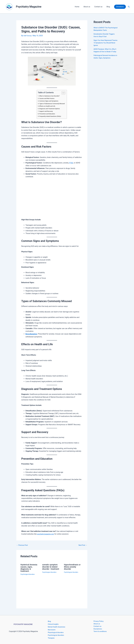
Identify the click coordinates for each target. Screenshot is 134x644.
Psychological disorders (28, 574)
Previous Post (23, 545)
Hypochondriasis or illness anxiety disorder (73, 567)
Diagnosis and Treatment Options (49, 109)
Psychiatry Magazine (29, 7)
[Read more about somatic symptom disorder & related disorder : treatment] (52, 581)
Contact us (100, 7)
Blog (109, 7)
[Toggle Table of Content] (64, 93)
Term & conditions (99, 632)
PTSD (71, 163)
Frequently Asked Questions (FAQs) (50, 116)
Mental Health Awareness (57, 627)
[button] (120, 7)
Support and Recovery (46, 111)
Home (80, 7)
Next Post (82, 545)
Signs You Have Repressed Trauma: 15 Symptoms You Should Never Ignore (104, 45)
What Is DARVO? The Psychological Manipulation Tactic (104, 30)
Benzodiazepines (32, 334)
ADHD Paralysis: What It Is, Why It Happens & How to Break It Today (105, 54)
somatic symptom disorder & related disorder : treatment (51, 567)
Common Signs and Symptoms (49, 101)
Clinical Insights (54, 624)
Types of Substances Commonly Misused (52, 104)
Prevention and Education (47, 114)
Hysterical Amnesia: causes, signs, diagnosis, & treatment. (30, 568)
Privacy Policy (97, 621)
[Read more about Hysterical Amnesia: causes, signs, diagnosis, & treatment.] (30, 582)
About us (89, 7)
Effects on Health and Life (47, 106)
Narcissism (52, 630)
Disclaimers (96, 630)
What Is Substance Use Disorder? (49, 96)
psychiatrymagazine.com (46, 534)
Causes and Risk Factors (46, 98)
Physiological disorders (56, 632)
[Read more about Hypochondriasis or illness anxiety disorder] (74, 589)
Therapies (52, 638)
